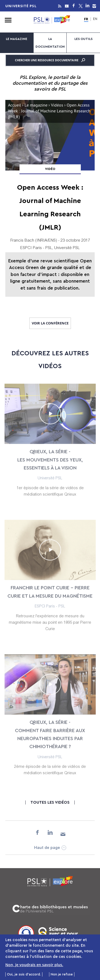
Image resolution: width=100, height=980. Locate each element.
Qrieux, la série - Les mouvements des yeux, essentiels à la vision (50, 464)
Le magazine (17, 39)
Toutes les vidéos (50, 802)
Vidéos (57, 106)
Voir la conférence (50, 323)
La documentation (50, 43)
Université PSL (21, 6)
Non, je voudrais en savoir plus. (34, 965)
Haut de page (47, 848)
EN (95, 19)
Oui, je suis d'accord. (24, 975)
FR (86, 19)
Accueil (15, 106)
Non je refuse (62, 975)
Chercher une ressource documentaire (50, 60)
